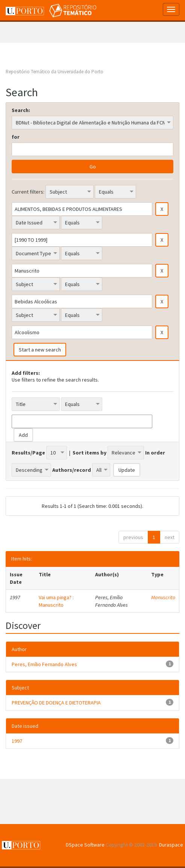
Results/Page (28, 453)
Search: (21, 110)
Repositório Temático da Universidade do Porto (55, 72)
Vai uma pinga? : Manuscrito (56, 601)
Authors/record (72, 470)
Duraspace (171, 845)
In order (155, 453)
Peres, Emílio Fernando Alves (44, 664)
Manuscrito (163, 597)
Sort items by (89, 453)
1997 (17, 741)
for (16, 137)
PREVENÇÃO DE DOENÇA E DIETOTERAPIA (56, 703)
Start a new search (40, 350)
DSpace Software (85, 845)
